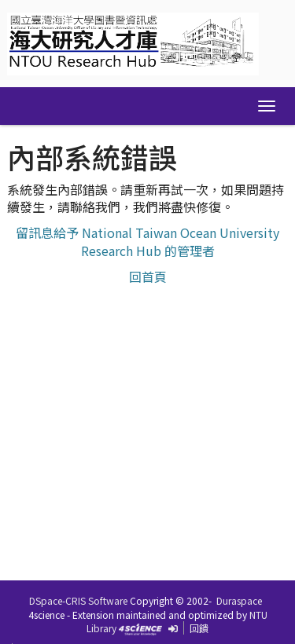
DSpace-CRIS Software (78, 600)
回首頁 (148, 276)
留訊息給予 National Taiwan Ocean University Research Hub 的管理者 (147, 241)
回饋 (199, 628)
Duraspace (239, 600)
